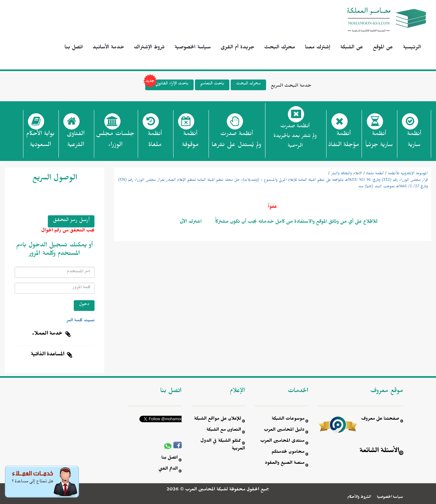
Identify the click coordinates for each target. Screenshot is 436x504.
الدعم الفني (168, 469)
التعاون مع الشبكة (224, 430)
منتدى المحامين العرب (282, 442)
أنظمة (414, 141)
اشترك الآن (191, 222)
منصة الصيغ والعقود (285, 464)
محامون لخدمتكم (288, 453)
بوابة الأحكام (40, 141)
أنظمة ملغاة (375, 174)
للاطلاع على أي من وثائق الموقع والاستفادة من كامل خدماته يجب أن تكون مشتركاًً (296, 222)
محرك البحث (280, 48)
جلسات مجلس (115, 141)
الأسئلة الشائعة (379, 452)
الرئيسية (412, 48)
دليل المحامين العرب (284, 430)
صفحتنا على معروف (380, 419)
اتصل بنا (74, 48)
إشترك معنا (318, 48)
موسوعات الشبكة (288, 419)
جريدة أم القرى (237, 48)
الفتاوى (76, 141)
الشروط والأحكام (359, 498)
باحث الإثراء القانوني (167, 85)
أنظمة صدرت (236, 141)
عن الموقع (383, 48)
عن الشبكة (352, 48)
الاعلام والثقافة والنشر (346, 174)
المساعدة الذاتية (48, 355)
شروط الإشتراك (149, 48)
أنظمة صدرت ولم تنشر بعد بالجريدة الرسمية (295, 137)
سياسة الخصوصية (193, 48)
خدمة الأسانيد (108, 48)
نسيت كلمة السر (81, 321)
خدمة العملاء (47, 334)
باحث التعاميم (212, 84)
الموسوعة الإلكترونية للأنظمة (408, 174)
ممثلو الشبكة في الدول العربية (223, 445)
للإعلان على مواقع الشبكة (218, 419)
